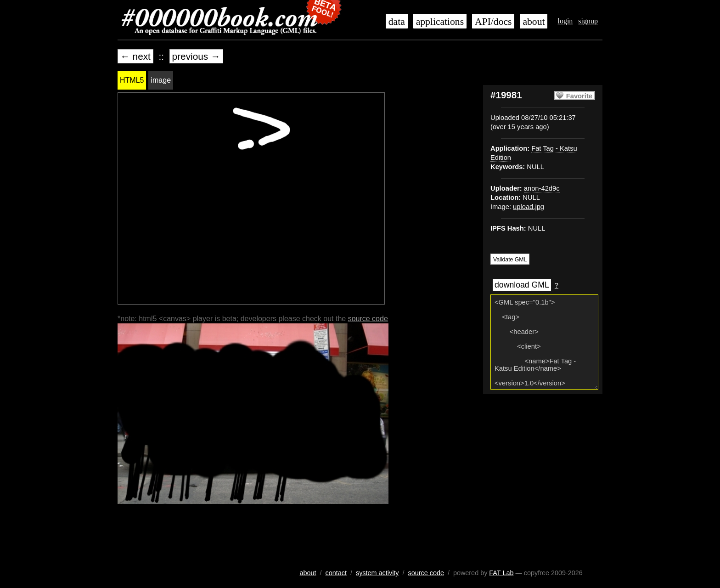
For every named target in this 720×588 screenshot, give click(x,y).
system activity (377, 573)
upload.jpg (529, 207)
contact (336, 573)
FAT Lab (501, 573)
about (534, 22)
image (161, 80)
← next (135, 56)
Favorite (579, 96)
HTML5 (132, 80)
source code (368, 319)
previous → (196, 56)
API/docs (493, 22)
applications (440, 22)
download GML (522, 285)
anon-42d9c (542, 188)
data (397, 22)
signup (588, 21)
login (565, 21)
